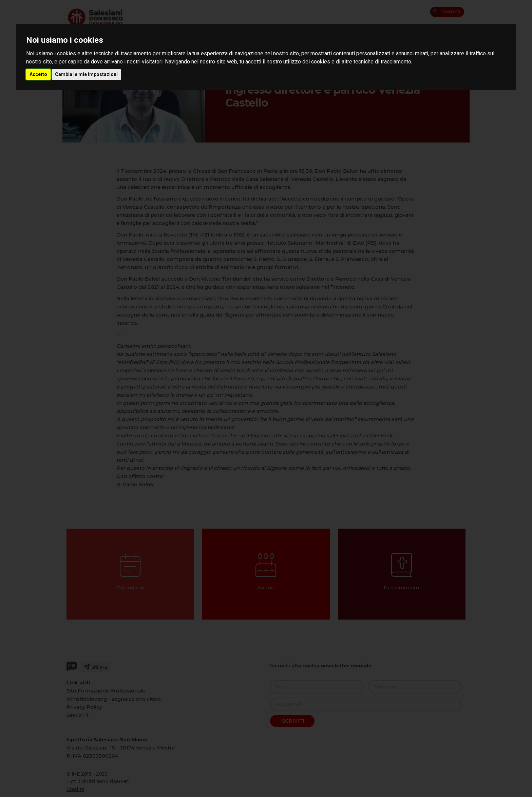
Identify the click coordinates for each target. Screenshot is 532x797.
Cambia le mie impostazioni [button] (86, 74)
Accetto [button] (38, 74)
